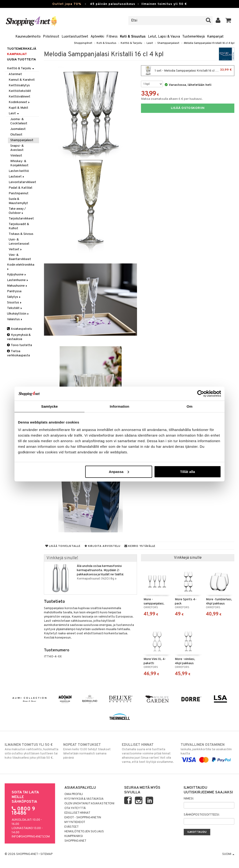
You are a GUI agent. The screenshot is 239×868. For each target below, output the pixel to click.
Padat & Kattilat (21, 188)
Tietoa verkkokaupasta (18, 353)
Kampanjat (215, 37)
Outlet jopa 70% (67, 4)
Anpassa (119, 471)
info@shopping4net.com (31, 837)
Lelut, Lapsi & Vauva (164, 37)
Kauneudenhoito (28, 37)
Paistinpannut (19, 193)
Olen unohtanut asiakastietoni (89, 804)
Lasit (150, 43)
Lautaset (17, 177)
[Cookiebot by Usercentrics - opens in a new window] (201, 394)
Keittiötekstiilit (20, 91)
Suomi (228, 854)
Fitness (112, 37)
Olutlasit (16, 135)
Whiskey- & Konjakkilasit (19, 163)
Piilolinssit (51, 37)
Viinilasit (16, 156)
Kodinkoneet (19, 102)
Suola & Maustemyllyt (18, 201)
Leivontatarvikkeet (22, 182)
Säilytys (14, 297)
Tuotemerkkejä (193, 37)
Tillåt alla (187, 471)
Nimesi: (189, 799)
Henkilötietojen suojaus (84, 832)
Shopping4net (83, 43)
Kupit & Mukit (18, 108)
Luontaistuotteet (75, 37)
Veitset (16, 249)
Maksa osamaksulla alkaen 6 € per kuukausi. (172, 99)
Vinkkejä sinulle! (62, 558)
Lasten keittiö (19, 171)
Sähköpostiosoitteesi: (202, 815)
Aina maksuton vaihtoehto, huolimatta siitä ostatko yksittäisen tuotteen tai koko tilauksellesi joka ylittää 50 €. (32, 751)
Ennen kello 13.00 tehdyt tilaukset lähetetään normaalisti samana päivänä (90, 751)
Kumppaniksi (74, 836)
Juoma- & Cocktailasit (19, 121)
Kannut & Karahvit (22, 80)
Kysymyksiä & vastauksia (19, 337)
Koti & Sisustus (133, 37)
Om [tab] (189, 406)
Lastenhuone (18, 280)
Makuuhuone (17, 286)
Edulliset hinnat (77, 813)
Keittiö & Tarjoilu (131, 43)
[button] (228, 21)
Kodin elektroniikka (21, 266)
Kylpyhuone (17, 275)
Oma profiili (74, 794)
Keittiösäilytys (19, 85)
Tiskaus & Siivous (21, 234)
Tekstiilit (15, 308)
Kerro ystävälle (140, 546)
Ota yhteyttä (75, 808)
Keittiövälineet (19, 97)
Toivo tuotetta (19, 345)
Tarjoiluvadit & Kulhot (19, 226)
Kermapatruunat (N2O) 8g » (97, 579)
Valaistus (15, 319)
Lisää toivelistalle (63, 546)
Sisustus (15, 303)
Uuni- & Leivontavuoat (19, 242)
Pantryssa (14, 291)
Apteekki (97, 37)
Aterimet (15, 74)
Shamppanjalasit (168, 43)
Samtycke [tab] (50, 406)
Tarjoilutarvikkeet (21, 219)
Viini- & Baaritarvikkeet (20, 257)
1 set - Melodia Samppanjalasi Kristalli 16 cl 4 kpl (188, 71)
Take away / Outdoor (17, 211)
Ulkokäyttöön (18, 314)
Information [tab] (119, 406)
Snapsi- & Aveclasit (17, 148)
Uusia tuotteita (21, 60)
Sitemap (46, 854)
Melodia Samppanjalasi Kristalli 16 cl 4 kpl (209, 43)
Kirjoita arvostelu (102, 546)
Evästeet (72, 827)
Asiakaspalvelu (19, 329)
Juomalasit (18, 129)
